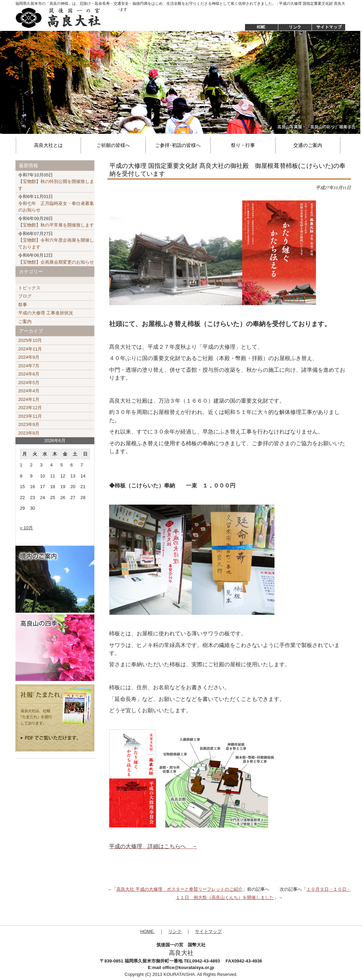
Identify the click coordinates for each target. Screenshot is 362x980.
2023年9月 (29, 424)
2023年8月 (29, 433)
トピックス (29, 288)
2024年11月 (30, 349)
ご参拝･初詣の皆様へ (178, 145)
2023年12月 (30, 408)
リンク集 (295, 27)
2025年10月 (30, 340)
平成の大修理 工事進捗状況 (46, 313)
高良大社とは (48, 145)
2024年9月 (29, 357)
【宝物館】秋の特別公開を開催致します (56, 182)
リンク (175, 931)
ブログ (25, 296)
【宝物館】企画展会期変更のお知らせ (56, 259)
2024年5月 (29, 383)
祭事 (23, 305)
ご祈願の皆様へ (113, 145)
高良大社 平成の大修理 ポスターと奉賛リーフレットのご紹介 (179, 889)
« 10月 (26, 528)
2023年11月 (30, 416)
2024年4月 (29, 391)
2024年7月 (29, 366)
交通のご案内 (308, 145)
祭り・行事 (243, 145)
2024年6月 (29, 374)
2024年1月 (29, 399)
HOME (258, 27)
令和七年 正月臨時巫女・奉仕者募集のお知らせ (56, 203)
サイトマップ (329, 27)
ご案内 (25, 321)
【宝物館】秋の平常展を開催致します (56, 222)
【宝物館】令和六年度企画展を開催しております (56, 240)
